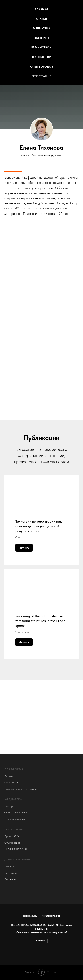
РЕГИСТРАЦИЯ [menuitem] (41, 76)
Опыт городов (12, 843)
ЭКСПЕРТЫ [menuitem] (41, 38)
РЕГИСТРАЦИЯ (51, 916)
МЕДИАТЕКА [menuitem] (42, 28)
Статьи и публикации (16, 813)
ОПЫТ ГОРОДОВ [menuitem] (42, 67)
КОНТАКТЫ (30, 916)
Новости (9, 866)
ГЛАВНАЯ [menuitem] (41, 9)
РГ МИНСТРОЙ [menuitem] (41, 47)
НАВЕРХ (42, 941)
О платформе (12, 782)
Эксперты (10, 806)
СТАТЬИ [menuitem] (42, 19)
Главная (9, 776)
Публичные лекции (15, 819)
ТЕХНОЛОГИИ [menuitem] (41, 57)
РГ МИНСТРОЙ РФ (16, 849)
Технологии (11, 873)
